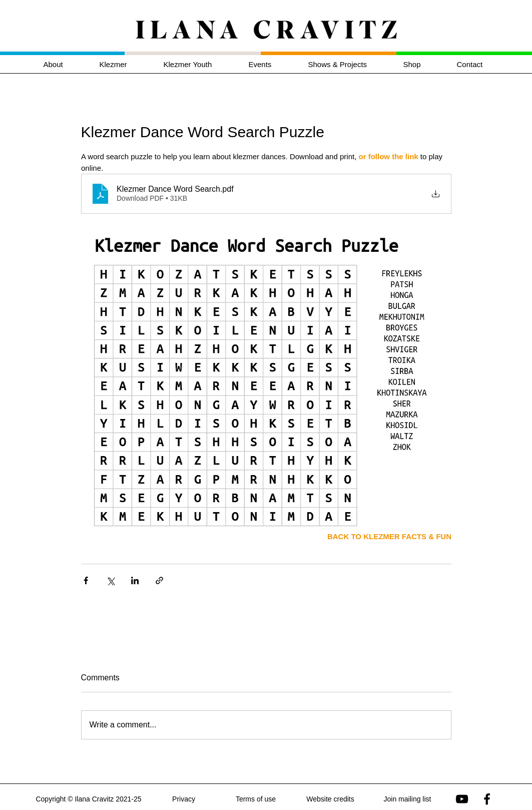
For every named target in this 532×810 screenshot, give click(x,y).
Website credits (330, 799)
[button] (124, 64)
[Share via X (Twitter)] (110, 580)
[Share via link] (159, 580)
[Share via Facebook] (86, 580)
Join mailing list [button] (408, 799)
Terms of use (256, 799)
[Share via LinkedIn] (135, 580)
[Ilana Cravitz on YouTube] (462, 799)
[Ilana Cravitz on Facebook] (487, 799)
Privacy (184, 799)
